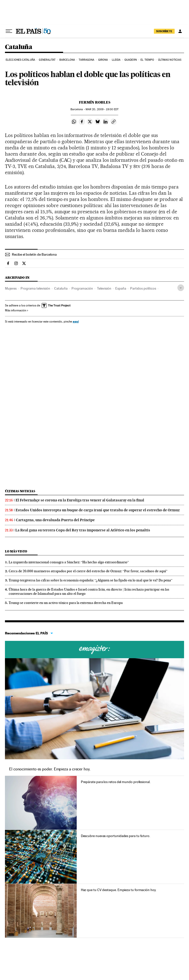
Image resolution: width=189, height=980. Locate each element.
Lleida (116, 60)
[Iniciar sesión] (180, 31)
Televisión (104, 288)
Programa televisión (35, 288)
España (121, 288)
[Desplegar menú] (9, 31)
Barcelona (67, 60)
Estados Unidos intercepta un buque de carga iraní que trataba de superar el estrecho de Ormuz (98, 510)
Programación (82, 288)
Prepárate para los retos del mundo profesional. (116, 782)
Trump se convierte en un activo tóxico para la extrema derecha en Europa (66, 603)
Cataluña (19, 47)
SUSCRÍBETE (164, 31)
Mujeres (11, 288)
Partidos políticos (143, 288)
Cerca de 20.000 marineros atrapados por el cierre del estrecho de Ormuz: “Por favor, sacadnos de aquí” (88, 571)
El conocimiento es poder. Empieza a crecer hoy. (50, 769)
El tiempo (147, 60)
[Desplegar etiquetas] (181, 288)
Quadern (131, 60)
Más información (17, 310)
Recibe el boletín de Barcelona (34, 254)
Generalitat (47, 60)
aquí (76, 321)
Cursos (94, 650)
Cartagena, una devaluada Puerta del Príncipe (55, 520)
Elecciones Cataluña (20, 60)
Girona (103, 60)
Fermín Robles (95, 102)
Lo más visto (16, 551)
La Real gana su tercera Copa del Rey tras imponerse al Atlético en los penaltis (83, 530)
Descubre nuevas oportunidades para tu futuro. (116, 836)
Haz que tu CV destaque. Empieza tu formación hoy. (119, 890)
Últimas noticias (170, 60)
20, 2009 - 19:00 (102, 109)
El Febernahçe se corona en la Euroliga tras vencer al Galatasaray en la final (80, 500)
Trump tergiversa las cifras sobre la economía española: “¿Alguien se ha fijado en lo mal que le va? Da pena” (91, 580)
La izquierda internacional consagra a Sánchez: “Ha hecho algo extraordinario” (69, 562)
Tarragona (86, 60)
